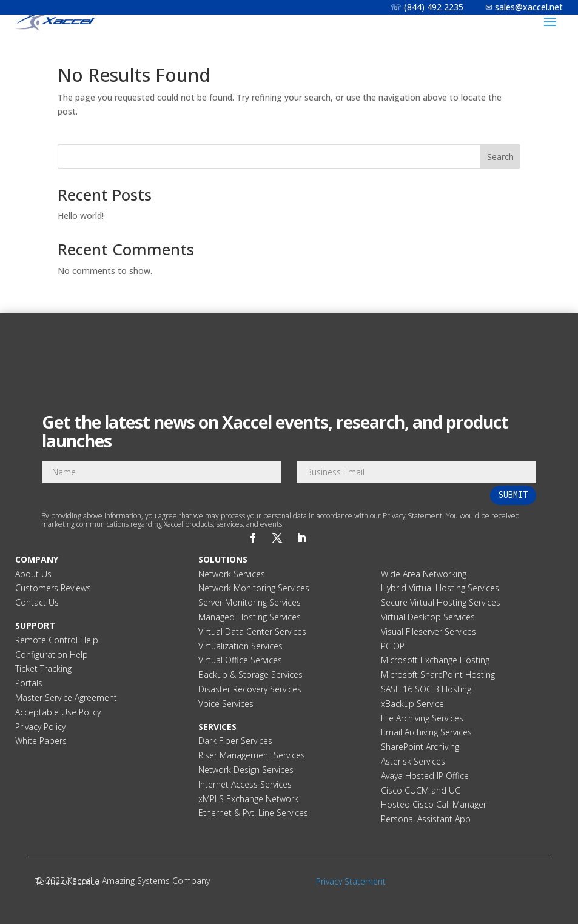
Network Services (232, 574)
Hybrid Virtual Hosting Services (440, 588)
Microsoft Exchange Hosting (435, 660)
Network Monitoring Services (254, 588)
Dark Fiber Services (235, 741)
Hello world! (81, 216)
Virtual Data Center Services (252, 631)
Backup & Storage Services (250, 675)
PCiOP (393, 646)
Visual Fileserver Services (428, 631)
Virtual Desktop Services (428, 617)
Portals (29, 683)
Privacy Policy (40, 727)
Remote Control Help (57, 640)
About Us (33, 574)
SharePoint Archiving (420, 747)
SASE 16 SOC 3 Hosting (426, 689)
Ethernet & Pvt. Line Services (253, 813)
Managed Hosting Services (250, 617)
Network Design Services (246, 770)
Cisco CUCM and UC (421, 790)
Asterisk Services (413, 761)
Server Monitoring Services (250, 602)
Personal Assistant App (426, 819)
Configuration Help (52, 654)
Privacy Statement (351, 881)
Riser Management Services (252, 755)
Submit (513, 495)
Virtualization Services (240, 646)
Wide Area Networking (424, 574)
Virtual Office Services (240, 660)
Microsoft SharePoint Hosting (438, 675)
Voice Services (226, 704)
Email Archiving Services (426, 732)
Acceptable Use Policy (58, 712)
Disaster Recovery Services (250, 689)
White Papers (41, 741)
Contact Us (37, 602)
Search (500, 157)
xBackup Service (412, 704)
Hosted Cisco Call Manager (434, 804)
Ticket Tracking (43, 668)
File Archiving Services (422, 718)
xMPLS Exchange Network (248, 799)
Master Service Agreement (66, 698)
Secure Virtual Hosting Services (441, 602)
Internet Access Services (245, 784)
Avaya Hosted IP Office (425, 776)
